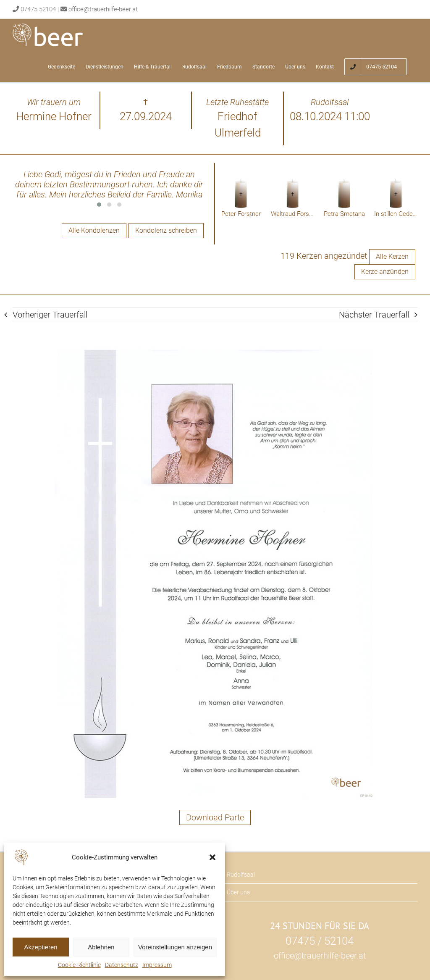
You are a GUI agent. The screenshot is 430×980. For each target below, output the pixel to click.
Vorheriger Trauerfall (50, 315)
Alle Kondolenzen (94, 230)
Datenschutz (122, 965)
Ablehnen (101, 947)
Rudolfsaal (241, 875)
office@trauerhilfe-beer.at (103, 9)
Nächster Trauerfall (374, 315)
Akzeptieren (41, 947)
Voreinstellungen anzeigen (175, 947)
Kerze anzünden (385, 272)
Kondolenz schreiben (166, 230)
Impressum (157, 965)
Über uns (238, 892)
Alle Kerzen (392, 256)
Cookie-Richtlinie (79, 965)
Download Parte (215, 817)
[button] (212, 857)
